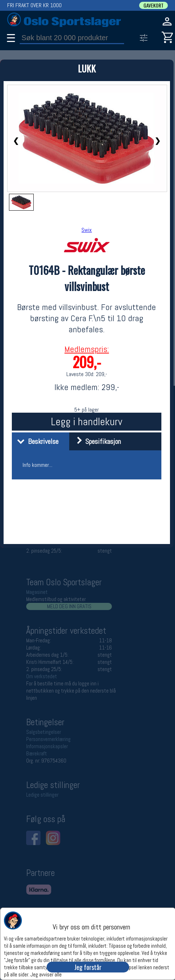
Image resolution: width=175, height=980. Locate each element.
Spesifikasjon (96, 441)
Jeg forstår (88, 967)
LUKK (87, 68)
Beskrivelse (36, 441)
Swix (87, 230)
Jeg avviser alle (46, 974)
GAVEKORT (153, 5)
